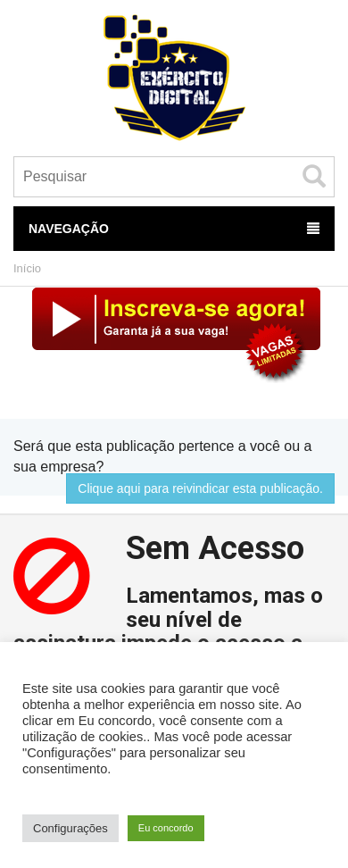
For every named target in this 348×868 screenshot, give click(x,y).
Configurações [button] (70, 828)
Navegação (174, 229)
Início (27, 268)
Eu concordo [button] (166, 828)
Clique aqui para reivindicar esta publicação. (200, 488)
